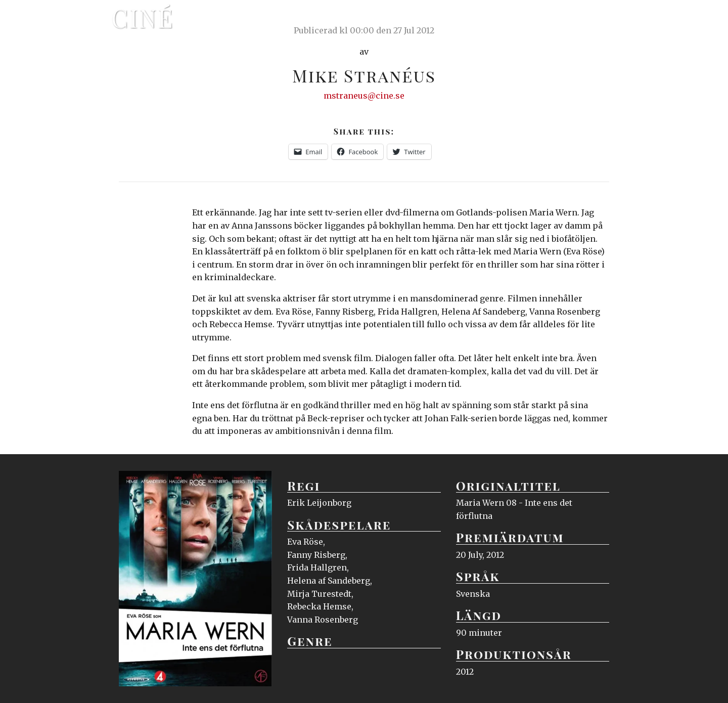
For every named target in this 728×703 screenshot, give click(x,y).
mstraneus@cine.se (364, 96)
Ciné (143, 18)
